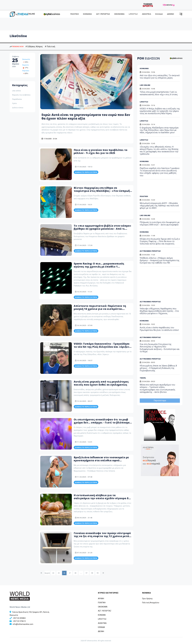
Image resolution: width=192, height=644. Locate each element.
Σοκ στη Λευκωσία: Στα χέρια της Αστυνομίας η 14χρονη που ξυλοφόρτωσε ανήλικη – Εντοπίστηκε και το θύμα (160, 348)
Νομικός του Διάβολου (21, 95)
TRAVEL (143, 378)
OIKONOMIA (103, 607)
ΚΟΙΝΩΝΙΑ (87, 14)
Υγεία (14, 103)
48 (75, 573)
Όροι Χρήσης (147, 599)
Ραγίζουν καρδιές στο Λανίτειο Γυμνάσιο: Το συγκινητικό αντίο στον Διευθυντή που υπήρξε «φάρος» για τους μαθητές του (160, 172)
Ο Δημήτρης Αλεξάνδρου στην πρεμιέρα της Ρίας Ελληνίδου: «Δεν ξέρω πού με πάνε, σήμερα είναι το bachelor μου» (159, 130)
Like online (16, 91)
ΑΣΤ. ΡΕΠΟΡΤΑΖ (103, 14)
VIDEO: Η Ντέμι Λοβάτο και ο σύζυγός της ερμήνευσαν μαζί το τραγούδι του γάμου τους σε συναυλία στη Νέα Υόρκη (160, 111)
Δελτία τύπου (18, 108)
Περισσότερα (160, 401)
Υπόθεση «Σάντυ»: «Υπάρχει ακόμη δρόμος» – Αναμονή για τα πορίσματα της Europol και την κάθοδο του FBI (160, 260)
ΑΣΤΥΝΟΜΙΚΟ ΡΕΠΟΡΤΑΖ (150, 251)
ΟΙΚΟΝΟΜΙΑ (119, 14)
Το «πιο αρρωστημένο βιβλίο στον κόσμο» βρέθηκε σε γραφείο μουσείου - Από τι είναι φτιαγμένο (102, 229)
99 (98, 573)
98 (92, 573)
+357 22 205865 (19, 618)
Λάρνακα (26, 71)
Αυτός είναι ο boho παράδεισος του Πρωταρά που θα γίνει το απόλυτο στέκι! (159, 329)
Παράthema (17, 99)
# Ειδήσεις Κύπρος (34, 47)
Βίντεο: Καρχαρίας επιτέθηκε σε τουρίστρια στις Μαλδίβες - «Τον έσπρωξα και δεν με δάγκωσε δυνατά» (103, 191)
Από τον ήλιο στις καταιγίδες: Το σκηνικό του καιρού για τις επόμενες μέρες (160, 77)
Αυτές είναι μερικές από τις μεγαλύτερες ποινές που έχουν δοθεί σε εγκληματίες (101, 383)
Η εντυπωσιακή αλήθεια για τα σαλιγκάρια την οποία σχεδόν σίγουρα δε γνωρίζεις (102, 498)
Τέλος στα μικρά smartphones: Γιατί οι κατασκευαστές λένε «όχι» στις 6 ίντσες (159, 93)
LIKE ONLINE (145, 85)
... (81, 573)
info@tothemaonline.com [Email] (23, 624)
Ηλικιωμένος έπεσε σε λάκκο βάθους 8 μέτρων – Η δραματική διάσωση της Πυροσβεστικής (158, 368)
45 (59, 573)
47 (70, 573)
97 (86, 573)
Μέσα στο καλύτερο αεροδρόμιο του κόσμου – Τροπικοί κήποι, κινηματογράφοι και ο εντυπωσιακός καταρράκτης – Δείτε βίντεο (157, 388)
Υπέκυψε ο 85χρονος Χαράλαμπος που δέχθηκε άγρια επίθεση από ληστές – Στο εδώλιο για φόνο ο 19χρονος (159, 311)
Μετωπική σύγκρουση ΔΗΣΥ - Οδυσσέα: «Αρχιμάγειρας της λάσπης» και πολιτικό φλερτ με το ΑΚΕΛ (159, 206)
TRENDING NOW (17, 47)
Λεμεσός (26, 65)
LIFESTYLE (133, 14)
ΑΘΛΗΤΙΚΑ (146, 14)
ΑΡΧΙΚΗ (101, 599)
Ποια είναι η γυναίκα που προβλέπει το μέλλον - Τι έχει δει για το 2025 (101, 151)
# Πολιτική (50, 47)
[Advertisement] (159, 188)
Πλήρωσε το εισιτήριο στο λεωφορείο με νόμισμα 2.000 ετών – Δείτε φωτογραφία (160, 223)
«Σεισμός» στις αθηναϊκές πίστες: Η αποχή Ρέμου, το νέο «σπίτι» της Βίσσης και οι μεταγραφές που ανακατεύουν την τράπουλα (159, 150)
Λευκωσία (26, 59)
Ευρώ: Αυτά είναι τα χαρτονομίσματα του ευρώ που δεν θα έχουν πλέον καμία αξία (86, 117)
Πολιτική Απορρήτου (151, 603)
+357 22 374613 (19, 621)
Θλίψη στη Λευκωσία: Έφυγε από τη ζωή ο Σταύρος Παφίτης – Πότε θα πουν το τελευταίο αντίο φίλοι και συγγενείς (160, 241)
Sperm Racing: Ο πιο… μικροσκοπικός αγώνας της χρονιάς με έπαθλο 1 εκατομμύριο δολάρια (99, 267)
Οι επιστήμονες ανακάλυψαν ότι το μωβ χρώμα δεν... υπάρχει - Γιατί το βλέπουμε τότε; (102, 422)
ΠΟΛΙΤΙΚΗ (75, 14)
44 (53, 573)
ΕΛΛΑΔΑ (159, 14)
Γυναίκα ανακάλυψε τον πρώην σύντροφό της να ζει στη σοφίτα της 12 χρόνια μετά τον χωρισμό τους (102, 536)
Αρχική (47, 573)
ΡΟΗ (149, 58)
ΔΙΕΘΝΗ (170, 14)
